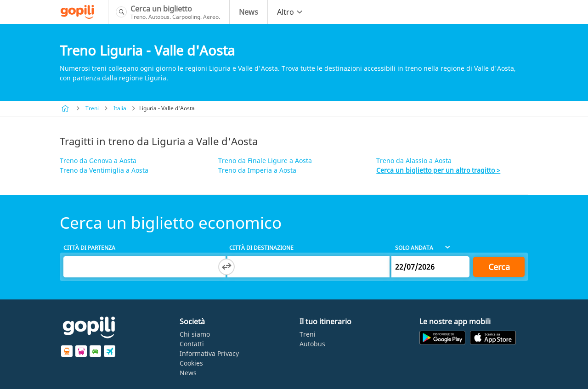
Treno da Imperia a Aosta (257, 170)
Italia (120, 108)
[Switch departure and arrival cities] (226, 267)
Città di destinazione (261, 248)
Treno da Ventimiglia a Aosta (104, 170)
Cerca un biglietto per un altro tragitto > (438, 170)
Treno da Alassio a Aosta (414, 161)
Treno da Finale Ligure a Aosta (265, 161)
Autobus (312, 344)
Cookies (191, 363)
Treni (92, 108)
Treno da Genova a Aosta (98, 161)
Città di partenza (89, 248)
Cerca (499, 267)
